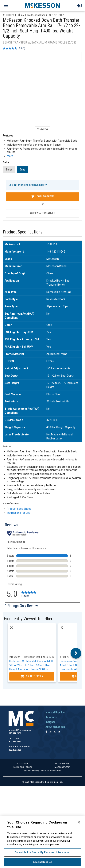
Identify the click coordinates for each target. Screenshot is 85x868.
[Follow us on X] (55, 732)
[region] (42, 842)
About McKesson (55, 727)
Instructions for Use (19, 513)
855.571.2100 (15, 733)
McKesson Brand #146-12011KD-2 (46, 15)
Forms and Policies (23, 767)
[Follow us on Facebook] (46, 732)
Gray (22, 170)
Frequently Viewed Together (28, 619)
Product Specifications (23, 232)
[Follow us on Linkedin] (59, 732)
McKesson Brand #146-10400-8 (41, 657)
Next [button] (76, 653)
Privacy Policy (62, 764)
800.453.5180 (15, 750)
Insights (50, 722)
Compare (43, 129)
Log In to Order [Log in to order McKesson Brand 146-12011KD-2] (43, 196)
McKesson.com (62, 767)
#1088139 (8, 15)
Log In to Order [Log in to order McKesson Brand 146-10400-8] (32, 676)
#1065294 (15, 657)
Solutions (51, 717)
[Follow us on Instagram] (50, 732)
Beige (9, 170)
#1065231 (65, 657)
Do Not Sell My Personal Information (42, 771)
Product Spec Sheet (19, 509)
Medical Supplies (55, 712)
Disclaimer (23, 764)
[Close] (79, 822)
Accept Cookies (42, 862)
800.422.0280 (15, 742)
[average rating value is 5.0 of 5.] (13, 48)
